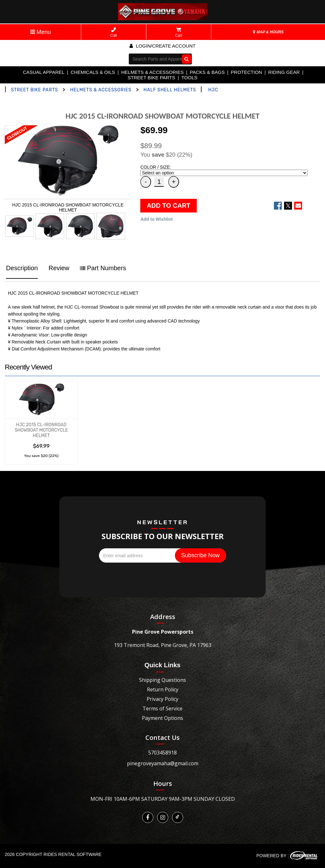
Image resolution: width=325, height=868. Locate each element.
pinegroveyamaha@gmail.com (163, 763)
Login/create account (162, 46)
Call (114, 33)
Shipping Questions (162, 680)
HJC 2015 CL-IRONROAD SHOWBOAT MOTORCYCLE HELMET (41, 430)
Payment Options (162, 718)
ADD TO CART (168, 206)
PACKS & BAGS (207, 72)
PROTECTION (246, 72)
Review (59, 268)
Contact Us (162, 737)
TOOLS (189, 78)
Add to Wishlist (156, 219)
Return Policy (163, 689)
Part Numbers (103, 268)
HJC (213, 90)
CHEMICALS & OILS (93, 72)
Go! (185, 59)
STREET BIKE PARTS (151, 78)
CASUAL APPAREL (44, 72)
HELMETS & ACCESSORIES (153, 72)
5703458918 (162, 753)
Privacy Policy (162, 699)
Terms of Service (162, 708)
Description (22, 268)
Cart (179, 33)
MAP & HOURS (268, 32)
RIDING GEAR (284, 72)
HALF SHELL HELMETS (170, 90)
